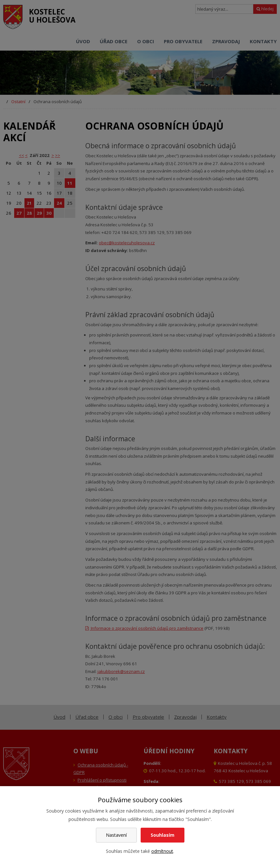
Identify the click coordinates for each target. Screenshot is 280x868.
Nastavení (116, 835)
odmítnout (162, 851)
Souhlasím (163, 835)
